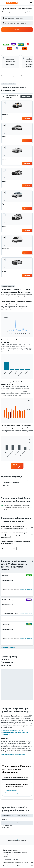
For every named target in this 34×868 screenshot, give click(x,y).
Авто (13, 839)
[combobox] (10, 13)
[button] (3, 3)
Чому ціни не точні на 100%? (18, 866)
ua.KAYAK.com (6, 839)
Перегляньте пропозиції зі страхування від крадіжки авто (14, 733)
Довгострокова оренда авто (13, 793)
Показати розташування (26, 589)
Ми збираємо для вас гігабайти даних (18, 863)
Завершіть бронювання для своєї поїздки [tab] (17, 778)
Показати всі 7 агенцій (8, 648)
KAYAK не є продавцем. (18, 859)
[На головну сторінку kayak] (12, 3)
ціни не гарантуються (17, 854)
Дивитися (27, 118)
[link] (17, 466)
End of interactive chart (3, 332)
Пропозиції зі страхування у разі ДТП (13, 730)
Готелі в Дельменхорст (12, 790)
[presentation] (32, 561)
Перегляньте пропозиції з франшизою (13, 754)
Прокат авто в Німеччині (23, 839)
